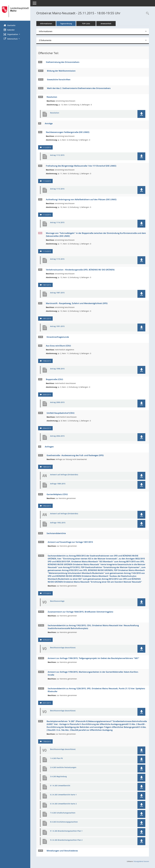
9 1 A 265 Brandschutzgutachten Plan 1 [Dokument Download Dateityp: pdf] (66, 831)
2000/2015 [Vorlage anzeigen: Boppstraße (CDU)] (47, 395)
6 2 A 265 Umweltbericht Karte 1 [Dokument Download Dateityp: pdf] (63, 795)
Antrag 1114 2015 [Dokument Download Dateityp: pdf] (57, 223)
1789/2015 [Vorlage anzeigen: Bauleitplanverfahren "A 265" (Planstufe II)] (47, 741)
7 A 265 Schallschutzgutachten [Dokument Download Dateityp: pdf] (63, 813)
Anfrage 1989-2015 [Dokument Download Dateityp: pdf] (58, 484)
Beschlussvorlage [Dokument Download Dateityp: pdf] (57, 601)
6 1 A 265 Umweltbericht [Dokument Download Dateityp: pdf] (60, 786)
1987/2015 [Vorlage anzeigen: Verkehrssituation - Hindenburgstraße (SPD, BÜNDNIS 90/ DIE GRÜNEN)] (47, 285)
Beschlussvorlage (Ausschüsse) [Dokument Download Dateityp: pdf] (63, 648)
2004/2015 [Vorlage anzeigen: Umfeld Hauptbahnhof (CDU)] (47, 428)
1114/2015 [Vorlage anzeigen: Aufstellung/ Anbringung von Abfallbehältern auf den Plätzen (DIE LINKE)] (47, 215)
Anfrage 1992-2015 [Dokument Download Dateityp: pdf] (58, 523)
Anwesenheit (106, 24)
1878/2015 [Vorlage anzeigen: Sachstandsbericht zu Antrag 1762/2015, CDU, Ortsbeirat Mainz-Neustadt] (47, 640)
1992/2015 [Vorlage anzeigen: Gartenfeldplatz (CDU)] (47, 506)
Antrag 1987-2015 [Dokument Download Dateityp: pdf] (57, 293)
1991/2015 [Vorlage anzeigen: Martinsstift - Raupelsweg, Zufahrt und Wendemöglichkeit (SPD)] (47, 319)
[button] (15, 34)
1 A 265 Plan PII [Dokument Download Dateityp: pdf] (56, 758)
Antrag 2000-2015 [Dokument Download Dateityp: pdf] (57, 402)
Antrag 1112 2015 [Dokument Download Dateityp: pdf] (57, 155)
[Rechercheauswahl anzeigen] (147, 13)
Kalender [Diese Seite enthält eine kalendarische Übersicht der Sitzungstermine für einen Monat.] (9, 30)
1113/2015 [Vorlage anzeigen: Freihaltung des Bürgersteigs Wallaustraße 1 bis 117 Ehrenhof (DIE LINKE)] (47, 181)
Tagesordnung (66, 24)
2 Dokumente (45, 40)
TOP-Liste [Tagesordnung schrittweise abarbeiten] (86, 24)
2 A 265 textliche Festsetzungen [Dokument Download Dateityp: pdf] (63, 767)
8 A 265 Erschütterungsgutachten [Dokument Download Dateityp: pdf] (64, 822)
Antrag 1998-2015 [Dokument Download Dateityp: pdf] (57, 369)
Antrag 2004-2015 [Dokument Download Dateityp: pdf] (57, 436)
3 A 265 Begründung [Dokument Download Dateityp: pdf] (58, 777)
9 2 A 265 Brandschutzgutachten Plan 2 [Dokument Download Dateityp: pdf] (66, 840)
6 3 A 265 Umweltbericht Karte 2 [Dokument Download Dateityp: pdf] (63, 804)
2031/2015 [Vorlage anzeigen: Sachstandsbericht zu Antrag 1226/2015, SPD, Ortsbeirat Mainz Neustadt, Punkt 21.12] (47, 703)
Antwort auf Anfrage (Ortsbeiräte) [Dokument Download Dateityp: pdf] (64, 475)
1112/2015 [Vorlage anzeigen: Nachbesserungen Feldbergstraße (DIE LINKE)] (47, 147)
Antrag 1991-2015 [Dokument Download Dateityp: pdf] (57, 326)
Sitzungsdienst (141, 861)
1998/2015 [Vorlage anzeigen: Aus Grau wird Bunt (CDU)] (47, 361)
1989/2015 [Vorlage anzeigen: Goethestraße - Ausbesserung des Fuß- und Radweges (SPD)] (47, 467)
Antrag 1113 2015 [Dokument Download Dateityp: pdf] (57, 189)
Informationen (46, 24)
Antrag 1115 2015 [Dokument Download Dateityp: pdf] (57, 259)
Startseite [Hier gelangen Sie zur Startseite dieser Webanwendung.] (10, 25)
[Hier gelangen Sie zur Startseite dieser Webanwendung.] (15, 11)
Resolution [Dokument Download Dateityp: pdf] (55, 113)
